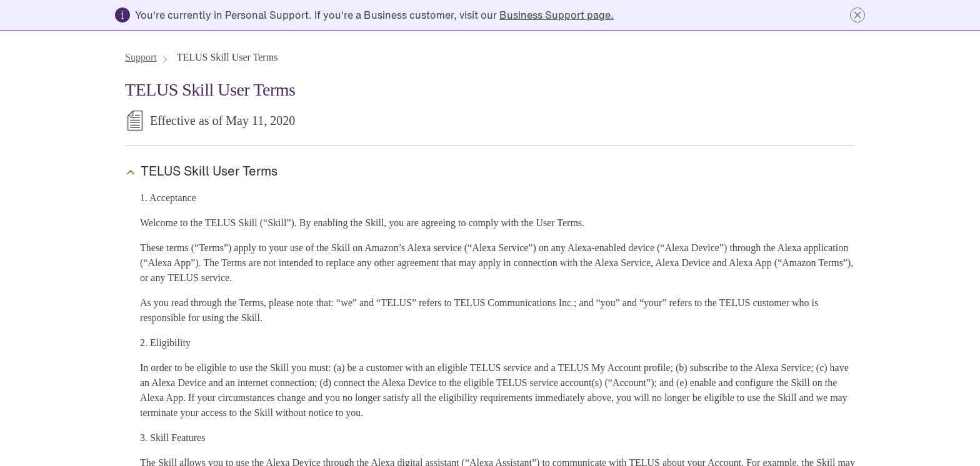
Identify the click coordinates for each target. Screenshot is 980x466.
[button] (857, 15)
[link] (557, 15)
